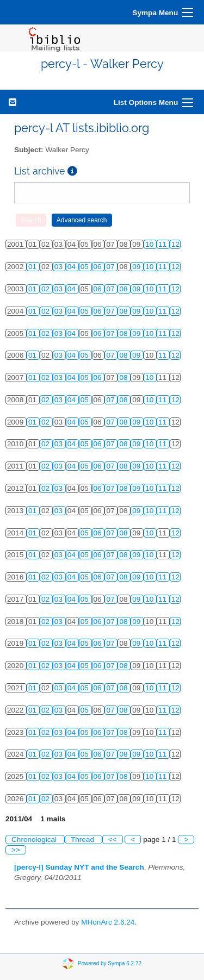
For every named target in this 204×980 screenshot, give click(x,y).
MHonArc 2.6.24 (108, 922)
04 (73, 267)
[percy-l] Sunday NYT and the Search (79, 867)
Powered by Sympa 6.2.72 (110, 963)
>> (16, 850)
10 (150, 244)
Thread (84, 839)
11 (163, 244)
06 (99, 267)
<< (113, 839)
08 (124, 289)
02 (47, 289)
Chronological (35, 839)
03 (60, 267)
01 (33, 267)
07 (111, 267)
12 (175, 244)
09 (137, 267)
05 (86, 267)
